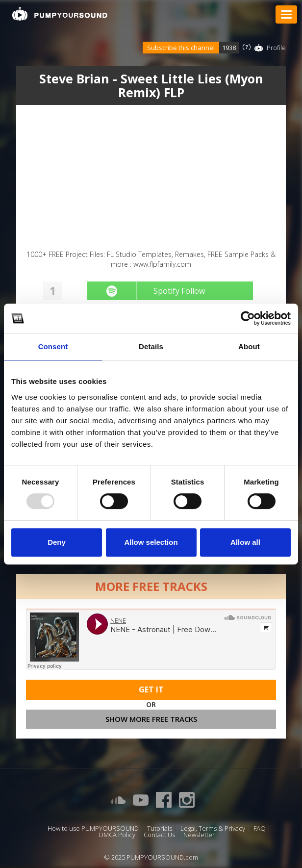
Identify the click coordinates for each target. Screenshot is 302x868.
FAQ (260, 829)
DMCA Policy (117, 835)
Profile (276, 48)
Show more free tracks (151, 719)
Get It (151, 689)
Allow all (245, 542)
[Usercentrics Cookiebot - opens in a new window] (248, 318)
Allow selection (151, 542)
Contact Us (159, 835)
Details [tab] (151, 346)
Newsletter (199, 835)
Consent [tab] (53, 346)
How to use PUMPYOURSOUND (93, 829)
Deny (57, 542)
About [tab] (249, 346)
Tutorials (160, 829)
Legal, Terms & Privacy (213, 829)
